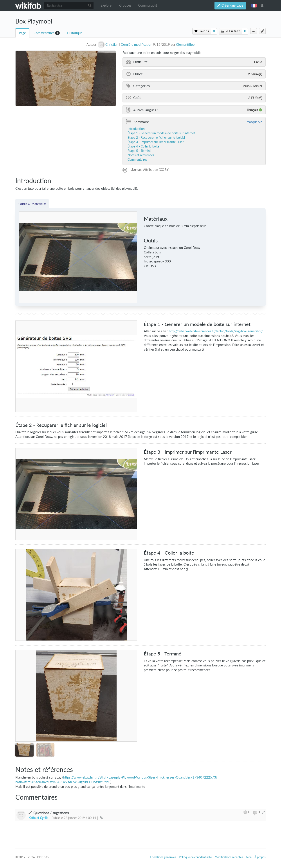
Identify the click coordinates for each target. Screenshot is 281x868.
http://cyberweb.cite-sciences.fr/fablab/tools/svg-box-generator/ (216, 331)
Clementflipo (185, 45)
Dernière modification (136, 45)
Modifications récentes (229, 857)
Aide (249, 857)
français (254, 5)
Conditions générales (163, 857)
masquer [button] (253, 122)
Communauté (148, 5)
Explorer (107, 5)
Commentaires (44, 33)
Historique (75, 33)
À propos (260, 857)
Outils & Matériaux (32, 204)
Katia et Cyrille (38, 818)
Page (22, 33)
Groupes (125, 5)
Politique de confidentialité (195, 857)
